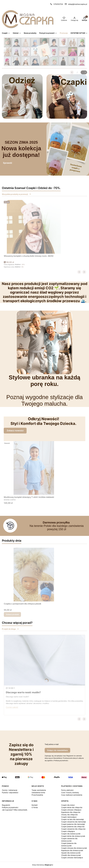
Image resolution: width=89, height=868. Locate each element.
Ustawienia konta (38, 792)
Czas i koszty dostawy (70, 792)
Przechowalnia (37, 795)
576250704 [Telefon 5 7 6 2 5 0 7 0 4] (58, 4)
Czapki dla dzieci (68, 805)
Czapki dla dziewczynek (71, 834)
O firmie (35, 807)
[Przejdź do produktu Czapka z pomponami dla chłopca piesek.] (34, 575)
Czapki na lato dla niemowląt (72, 819)
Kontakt (35, 805)
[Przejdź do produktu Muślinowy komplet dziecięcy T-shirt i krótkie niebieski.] (34, 468)
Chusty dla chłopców (69, 815)
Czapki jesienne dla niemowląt (73, 824)
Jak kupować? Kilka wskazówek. (15, 810)
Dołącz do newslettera (57, 750)
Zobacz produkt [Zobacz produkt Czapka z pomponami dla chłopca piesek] (12, 614)
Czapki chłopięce (68, 831)
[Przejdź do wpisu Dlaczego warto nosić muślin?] (44, 660)
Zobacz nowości (15, 431)
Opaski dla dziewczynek (71, 853)
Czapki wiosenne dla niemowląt (73, 822)
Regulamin (6, 805)
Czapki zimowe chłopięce (71, 810)
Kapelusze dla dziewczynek (72, 850)
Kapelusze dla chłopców (71, 812)
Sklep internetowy (42, 865)
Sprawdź (8, 163)
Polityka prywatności (10, 807)
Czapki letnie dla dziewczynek (73, 836)
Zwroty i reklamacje (10, 790)
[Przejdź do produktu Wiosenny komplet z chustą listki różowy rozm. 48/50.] (34, 227)
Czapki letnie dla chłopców (72, 807)
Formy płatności (67, 790)
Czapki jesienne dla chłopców (73, 827)
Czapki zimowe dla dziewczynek (74, 848)
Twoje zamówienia (39, 790)
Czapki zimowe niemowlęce (72, 858)
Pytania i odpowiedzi (10, 792)
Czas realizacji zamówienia (72, 795)
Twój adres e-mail (52, 744)
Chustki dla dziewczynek (71, 855)
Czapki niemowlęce (69, 817)
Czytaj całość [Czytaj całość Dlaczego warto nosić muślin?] (12, 707)
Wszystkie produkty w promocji (16, 194)
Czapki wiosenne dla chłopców (73, 829)
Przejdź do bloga (10, 629)
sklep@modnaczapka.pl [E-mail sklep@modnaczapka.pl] (78, 4)
